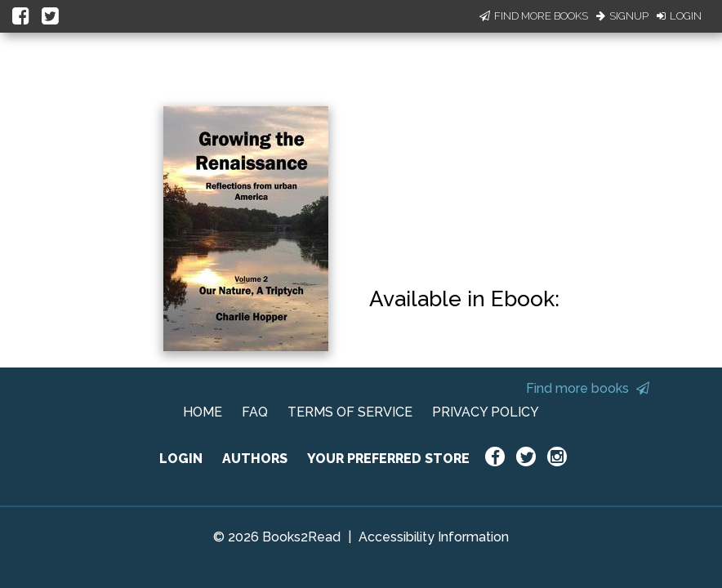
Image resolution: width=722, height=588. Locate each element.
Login (679, 16)
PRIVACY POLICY (486, 412)
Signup (622, 16)
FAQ (255, 412)
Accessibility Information (434, 537)
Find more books (588, 388)
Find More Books (534, 16)
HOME (203, 412)
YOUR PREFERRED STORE (388, 459)
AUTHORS (255, 459)
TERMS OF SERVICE (350, 412)
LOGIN (181, 459)
